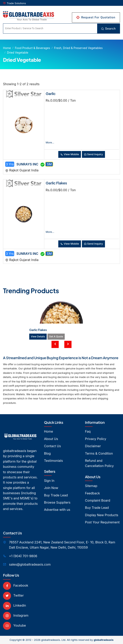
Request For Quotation (96, 17)
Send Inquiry (93, 154)
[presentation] (55, 344)
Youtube (14, 625)
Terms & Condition (99, 453)
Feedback (92, 493)
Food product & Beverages (32, 48)
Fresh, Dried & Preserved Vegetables (78, 48)
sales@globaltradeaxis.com (30, 564)
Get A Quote (56, 336)
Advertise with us (57, 510)
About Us (51, 439)
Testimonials (53, 461)
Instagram (16, 615)
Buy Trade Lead (56, 495)
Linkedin (15, 605)
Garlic (51, 93)
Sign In (49, 481)
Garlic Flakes (56, 183)
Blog (47, 453)
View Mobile (70, 154)
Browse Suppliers (57, 502)
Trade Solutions (16, 3)
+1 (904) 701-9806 (23, 556)
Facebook (16, 585)
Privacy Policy (96, 439)
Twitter (13, 595)
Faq (88, 431)
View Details (38, 336)
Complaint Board (98, 500)
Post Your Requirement (102, 522)
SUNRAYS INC (27, 164)
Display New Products (102, 515)
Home (7, 48)
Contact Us (52, 446)
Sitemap (91, 486)
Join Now (51, 488)
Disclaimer (93, 446)
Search (108, 28)
